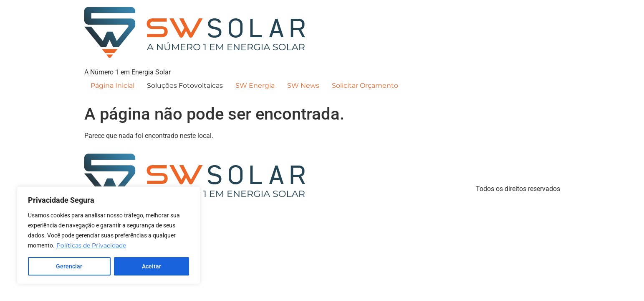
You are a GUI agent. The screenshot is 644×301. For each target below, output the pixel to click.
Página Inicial (112, 85)
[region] (109, 235)
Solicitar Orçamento (365, 85)
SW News (303, 85)
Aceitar (152, 266)
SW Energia (255, 85)
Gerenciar (69, 266)
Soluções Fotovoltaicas (185, 85)
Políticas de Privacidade (91, 245)
